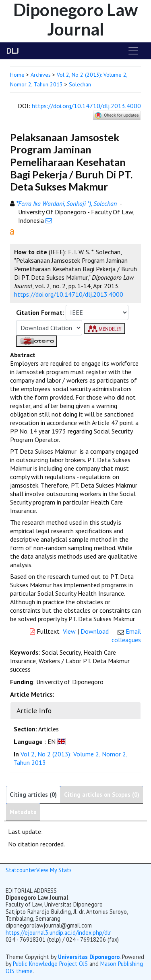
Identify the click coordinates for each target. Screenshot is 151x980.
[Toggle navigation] (133, 51)
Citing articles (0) (33, 795)
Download (95, 631)
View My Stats (54, 870)
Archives (41, 75)
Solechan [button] (80, 84)
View (69, 631)
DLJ (13, 51)
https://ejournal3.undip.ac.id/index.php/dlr (58, 933)
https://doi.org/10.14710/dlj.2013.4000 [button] (69, 294)
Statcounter (21, 870)
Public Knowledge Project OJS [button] (50, 964)
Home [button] (17, 75)
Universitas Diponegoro (89, 957)
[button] (12, 231)
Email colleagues (126, 636)
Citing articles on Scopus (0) (102, 795)
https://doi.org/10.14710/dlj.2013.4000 (86, 106)
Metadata (23, 812)
